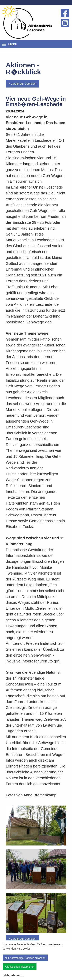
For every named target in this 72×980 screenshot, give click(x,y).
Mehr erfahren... (14, 975)
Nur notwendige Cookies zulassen (25, 958)
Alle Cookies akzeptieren (20, 967)
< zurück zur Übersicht (22, 84)
